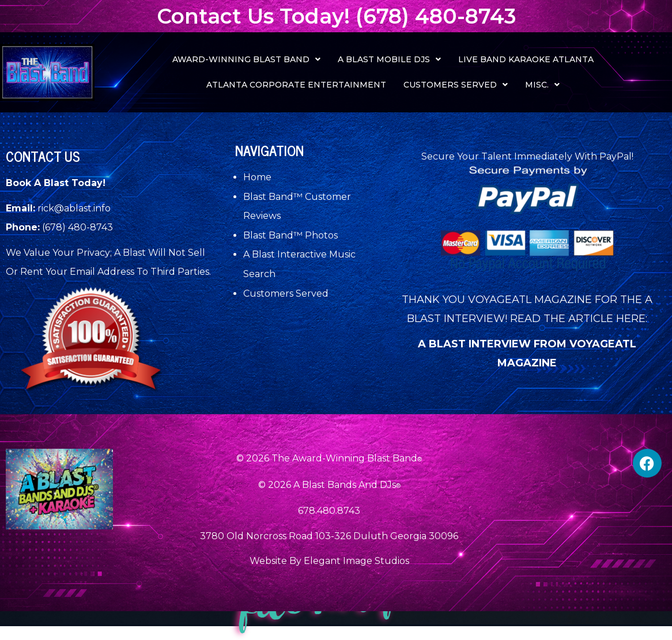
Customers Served (456, 85)
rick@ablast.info (74, 208)
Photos (321, 235)
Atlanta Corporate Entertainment (296, 85)
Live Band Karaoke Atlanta (526, 59)
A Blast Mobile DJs (389, 59)
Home (257, 177)
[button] (246, 59)
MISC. (542, 85)
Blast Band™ (274, 197)
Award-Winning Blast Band (246, 59)
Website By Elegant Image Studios (329, 561)
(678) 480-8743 (78, 227)
